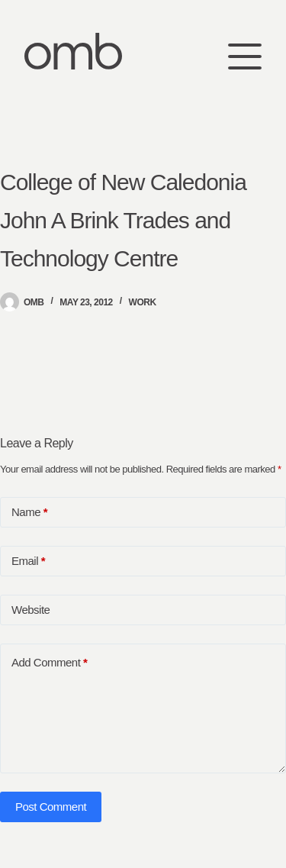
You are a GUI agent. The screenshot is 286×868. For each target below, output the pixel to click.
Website (31, 610)
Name (29, 512)
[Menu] (245, 52)
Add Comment (49, 663)
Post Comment (51, 807)
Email (28, 561)
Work (143, 302)
